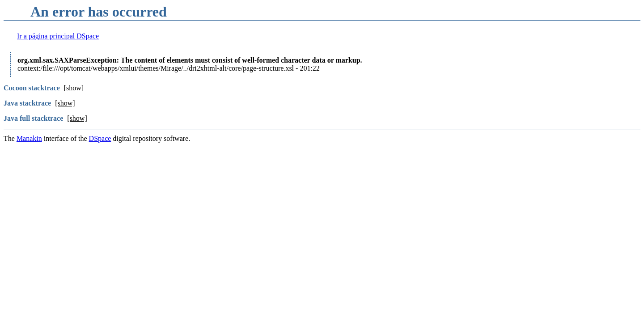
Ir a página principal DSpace (58, 36)
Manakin (29, 138)
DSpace (100, 138)
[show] (74, 88)
